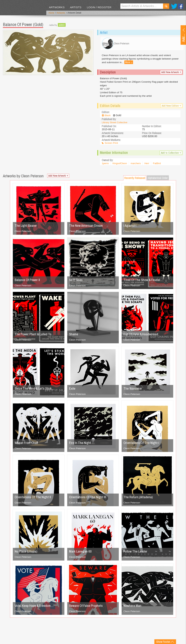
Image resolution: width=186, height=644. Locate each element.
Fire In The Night (81, 444)
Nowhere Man (133, 607)
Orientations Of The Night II (34, 499)
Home (52, 13)
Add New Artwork (171, 73)
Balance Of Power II (28, 282)
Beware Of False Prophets (87, 607)
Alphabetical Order (158, 180)
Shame (74, 336)
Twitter (174, 6)
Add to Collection (170, 155)
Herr (148, 165)
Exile (72, 390)
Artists (76, 7)
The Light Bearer (26, 227)
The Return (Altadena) (139, 499)
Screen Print (112, 145)
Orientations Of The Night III (89, 499)
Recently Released (135, 180)
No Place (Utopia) (27, 553)
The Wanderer (133, 390)
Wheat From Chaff (27, 444)
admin (62, 24)
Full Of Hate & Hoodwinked (142, 336)
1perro (105, 165)
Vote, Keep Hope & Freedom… (36, 607)
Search (166, 6)
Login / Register (99, 7)
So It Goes (77, 282)
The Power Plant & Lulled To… (36, 336)
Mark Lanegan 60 (81, 553)
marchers (137, 165)
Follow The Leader (136, 553)
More (137, 64)
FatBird (159, 165)
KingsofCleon (120, 165)
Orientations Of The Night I (142, 444)
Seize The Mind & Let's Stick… (36, 390)
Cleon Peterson (23, 233)
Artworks (57, 7)
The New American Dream (87, 227)
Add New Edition (171, 108)
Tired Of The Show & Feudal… (145, 282)
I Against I (130, 227)
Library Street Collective (115, 124)
